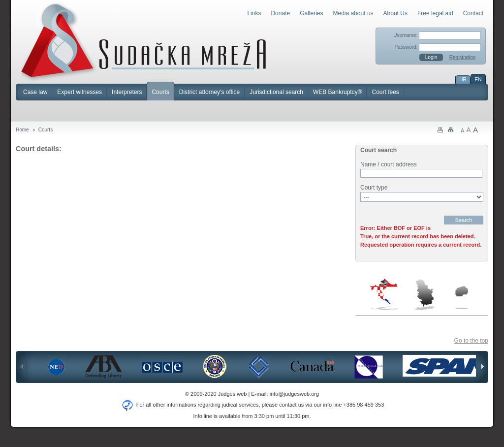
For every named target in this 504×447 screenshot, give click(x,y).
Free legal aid (435, 13)
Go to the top (471, 341)
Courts (160, 92)
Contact (473, 13)
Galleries (311, 13)
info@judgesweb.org (294, 394)
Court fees (385, 92)
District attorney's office (209, 92)
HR (463, 80)
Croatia (385, 294)
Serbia (425, 294)
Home (22, 130)
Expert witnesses (79, 92)
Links (254, 13)
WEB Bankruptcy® (338, 92)
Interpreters (127, 92)
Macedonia (462, 298)
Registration (462, 57)
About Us (395, 13)
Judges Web (143, 41)
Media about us (353, 13)
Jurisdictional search (276, 92)
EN (478, 80)
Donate (280, 13)
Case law (35, 92)
